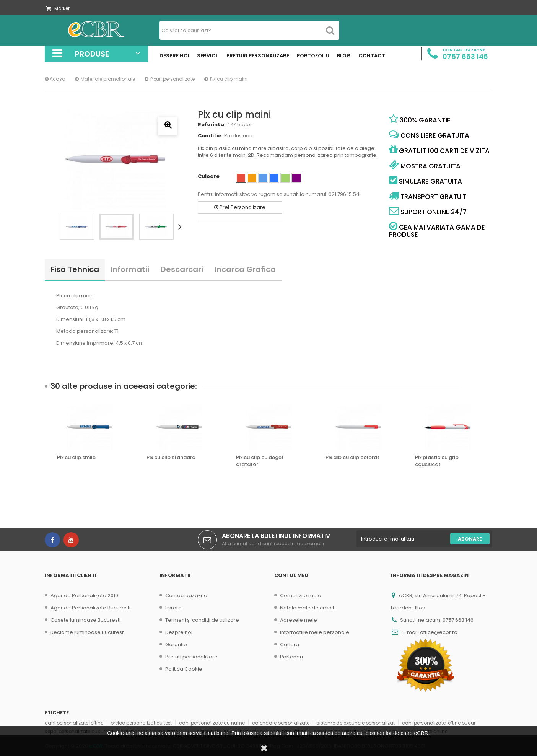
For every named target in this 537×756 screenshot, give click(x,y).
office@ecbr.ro (439, 632)
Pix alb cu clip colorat (352, 458)
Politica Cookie (184, 669)
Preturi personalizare (191, 657)
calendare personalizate (281, 723)
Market (58, 8)
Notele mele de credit (307, 608)
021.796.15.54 (344, 194)
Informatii (130, 269)
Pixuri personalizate (172, 79)
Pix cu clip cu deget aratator (260, 461)
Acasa (55, 79)
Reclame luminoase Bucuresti (88, 632)
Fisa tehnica (75, 269)
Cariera (290, 644)
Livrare (173, 608)
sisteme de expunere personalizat (356, 723)
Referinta (211, 125)
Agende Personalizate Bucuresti (90, 608)
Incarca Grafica (245, 269)
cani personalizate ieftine (74, 723)
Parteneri (291, 657)
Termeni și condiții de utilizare (202, 620)
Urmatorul (181, 226)
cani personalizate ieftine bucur (439, 723)
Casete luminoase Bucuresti (85, 620)
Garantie (176, 644)
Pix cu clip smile (76, 458)
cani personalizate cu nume (212, 723)
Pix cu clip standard (171, 458)
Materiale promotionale (108, 79)
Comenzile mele (301, 596)
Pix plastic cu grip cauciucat (437, 461)
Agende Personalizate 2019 (84, 596)
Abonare (470, 539)
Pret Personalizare (240, 207)
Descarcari (182, 269)
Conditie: (210, 136)
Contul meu (291, 575)
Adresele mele (299, 620)
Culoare (209, 176)
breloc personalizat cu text (141, 723)
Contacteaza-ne (186, 596)
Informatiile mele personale (315, 632)
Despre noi (179, 632)
